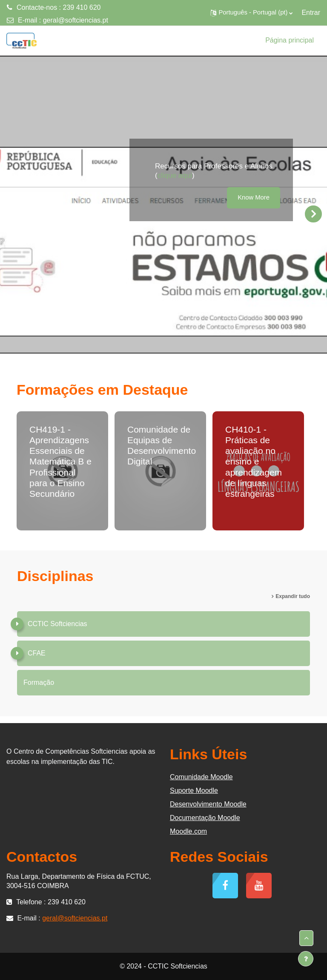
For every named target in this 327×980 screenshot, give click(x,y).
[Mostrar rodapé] (306, 959)
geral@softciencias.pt (76, 20)
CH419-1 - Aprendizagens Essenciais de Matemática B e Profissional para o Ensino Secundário (60, 462)
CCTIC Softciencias (57, 624)
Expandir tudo (293, 596)
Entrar (311, 13)
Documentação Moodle (205, 818)
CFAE (37, 653)
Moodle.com (188, 831)
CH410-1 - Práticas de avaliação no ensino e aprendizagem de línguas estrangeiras (254, 462)
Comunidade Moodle (201, 777)
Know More (254, 197)
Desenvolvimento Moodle (208, 804)
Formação (39, 682)
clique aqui (175, 175)
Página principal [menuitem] (290, 40)
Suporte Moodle (194, 791)
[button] (251, 13)
